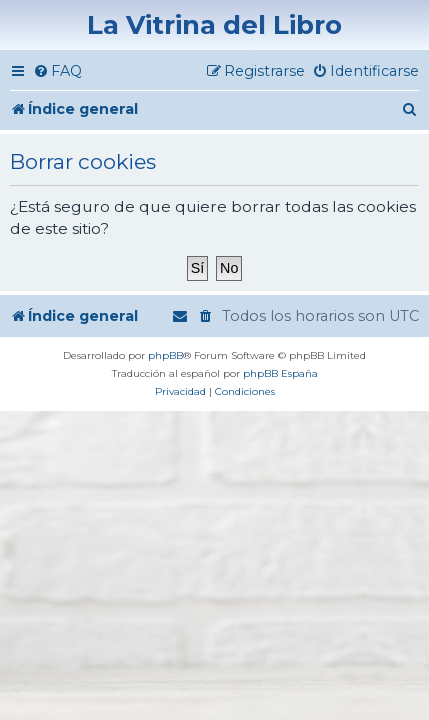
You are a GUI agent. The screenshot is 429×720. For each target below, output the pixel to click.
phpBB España (280, 373)
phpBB (165, 355)
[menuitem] (57, 71)
